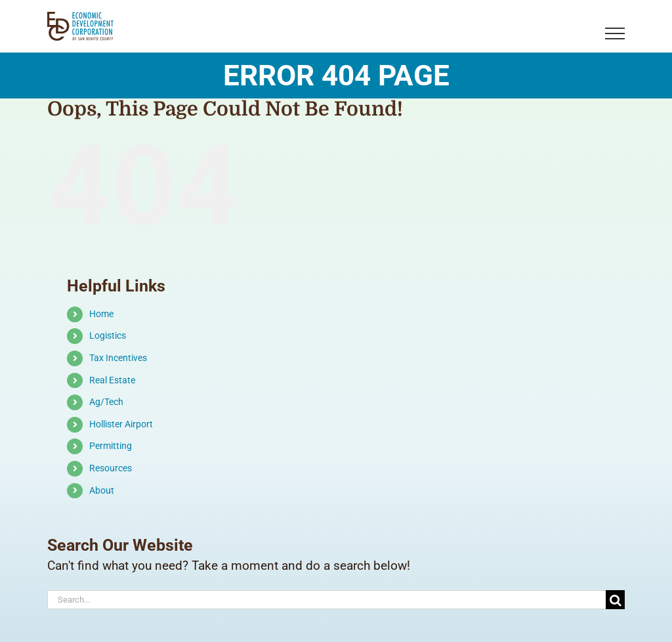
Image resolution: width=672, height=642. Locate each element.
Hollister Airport (121, 424)
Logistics (108, 335)
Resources (111, 468)
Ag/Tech (106, 402)
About (102, 490)
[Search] (615, 600)
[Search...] (327, 600)
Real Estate (112, 380)
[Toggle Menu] (615, 33)
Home (101, 314)
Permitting (111, 446)
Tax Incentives (118, 358)
